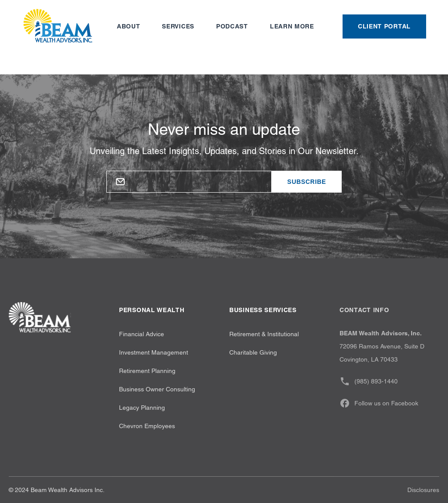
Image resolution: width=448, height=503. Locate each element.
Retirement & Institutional (264, 334)
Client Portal (384, 26)
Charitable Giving (253, 352)
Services (178, 26)
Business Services (263, 310)
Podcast (232, 26)
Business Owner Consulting (157, 389)
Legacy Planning (142, 408)
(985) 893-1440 (369, 381)
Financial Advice (142, 334)
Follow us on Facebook (379, 403)
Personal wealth (152, 310)
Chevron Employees (147, 426)
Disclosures (423, 490)
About (129, 26)
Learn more (292, 26)
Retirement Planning (147, 371)
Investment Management (154, 352)
